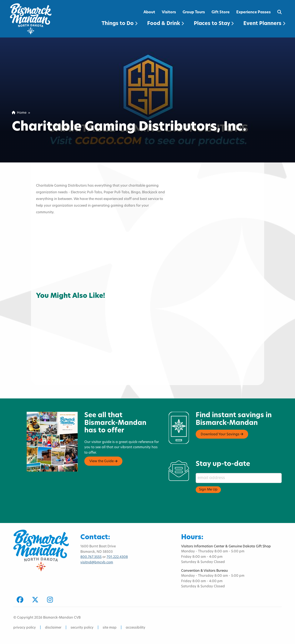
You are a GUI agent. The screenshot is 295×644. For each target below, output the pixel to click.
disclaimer (53, 628)
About (149, 12)
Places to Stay (214, 24)
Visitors (169, 12)
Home (19, 113)
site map (110, 628)
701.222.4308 (117, 557)
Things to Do (119, 24)
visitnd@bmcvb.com (97, 563)
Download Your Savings (222, 434)
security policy (82, 628)
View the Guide (103, 461)
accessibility (136, 628)
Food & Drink (166, 24)
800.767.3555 (91, 557)
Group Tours (194, 12)
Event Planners (264, 24)
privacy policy (25, 628)
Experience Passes (253, 12)
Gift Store (221, 12)
